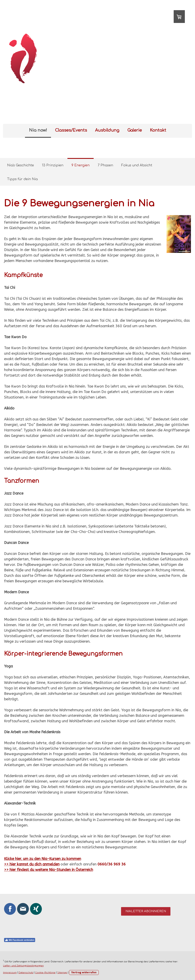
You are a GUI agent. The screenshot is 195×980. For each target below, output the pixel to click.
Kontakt (158, 130)
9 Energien (81, 165)
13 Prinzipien (53, 165)
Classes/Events (71, 130)
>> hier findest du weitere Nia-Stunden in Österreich (49, 870)
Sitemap (62, 972)
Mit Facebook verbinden (20, 940)
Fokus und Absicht (137, 165)
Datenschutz (26, 972)
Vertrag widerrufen (84, 972)
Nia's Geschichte (21, 165)
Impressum (10, 972)
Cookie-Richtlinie (45, 972)
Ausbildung (107, 130)
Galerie (135, 130)
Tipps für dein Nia (22, 179)
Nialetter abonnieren (146, 911)
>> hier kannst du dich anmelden (32, 864)
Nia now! (38, 130)
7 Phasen (105, 165)
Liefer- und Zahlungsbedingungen (23, 965)
